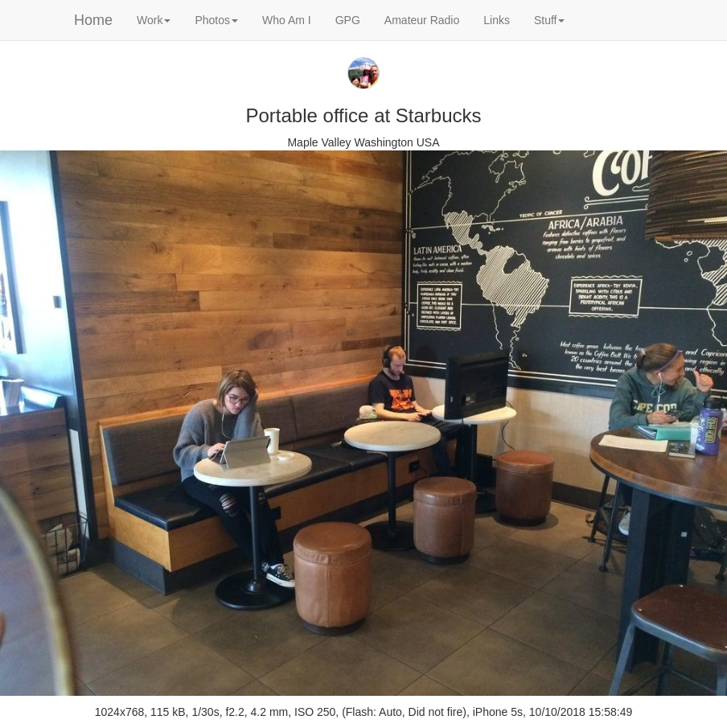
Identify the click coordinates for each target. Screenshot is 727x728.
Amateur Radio (422, 20)
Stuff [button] (550, 20)
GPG (348, 20)
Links (497, 20)
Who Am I (287, 20)
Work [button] (154, 20)
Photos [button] (216, 20)
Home (93, 20)
